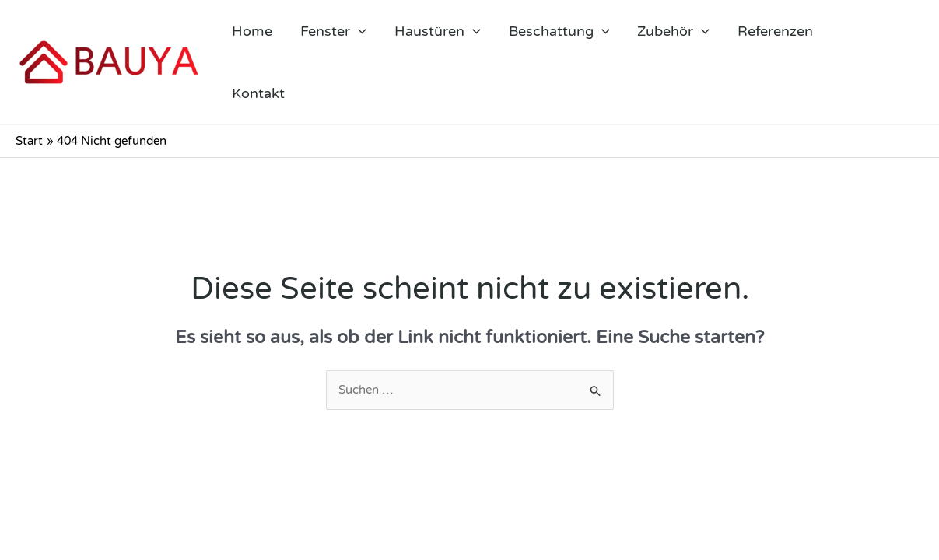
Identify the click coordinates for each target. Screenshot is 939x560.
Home (252, 31)
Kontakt (258, 93)
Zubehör (673, 31)
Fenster (333, 31)
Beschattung (559, 31)
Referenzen (775, 31)
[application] (358, 31)
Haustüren (438, 31)
